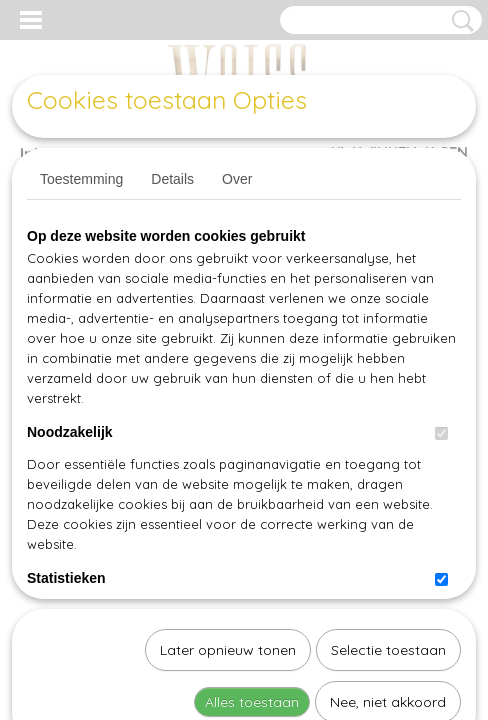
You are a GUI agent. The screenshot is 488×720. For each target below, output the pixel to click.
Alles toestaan (252, 496)
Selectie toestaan (388, 444)
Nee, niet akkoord (388, 496)
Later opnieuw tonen (228, 444)
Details (172, 179)
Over (237, 179)
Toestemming (81, 179)
